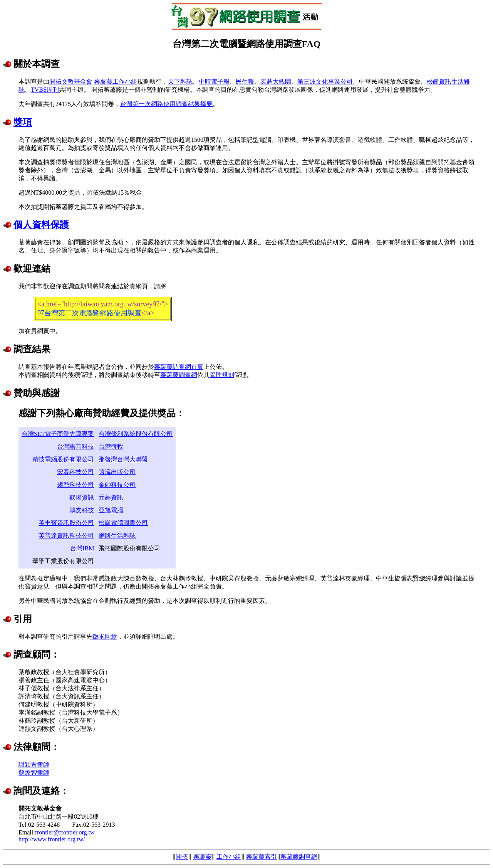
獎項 (23, 122)
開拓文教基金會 (71, 82)
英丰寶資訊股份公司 (66, 523)
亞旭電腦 (111, 510)
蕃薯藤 (202, 857)
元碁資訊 (111, 497)
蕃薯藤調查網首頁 (179, 367)
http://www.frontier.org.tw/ (52, 839)
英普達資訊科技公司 (66, 536)
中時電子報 (214, 82)
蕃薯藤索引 (262, 857)
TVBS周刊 (45, 90)
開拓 (182, 857)
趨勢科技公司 (75, 485)
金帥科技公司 (117, 485)
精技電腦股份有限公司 (63, 459)
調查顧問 (32, 654)
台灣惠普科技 (75, 447)
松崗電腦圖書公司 (123, 523)
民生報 (245, 82)
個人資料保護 (41, 225)
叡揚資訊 (82, 497)
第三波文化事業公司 (325, 82)
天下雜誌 (180, 82)
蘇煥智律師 (34, 773)
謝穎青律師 (34, 765)
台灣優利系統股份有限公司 (136, 434)
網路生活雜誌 (117, 536)
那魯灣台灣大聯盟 (123, 459)
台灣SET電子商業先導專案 (58, 434)
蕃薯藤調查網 (179, 375)
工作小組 (229, 857)
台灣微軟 (111, 447)
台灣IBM (82, 548)
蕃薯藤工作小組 (116, 82)
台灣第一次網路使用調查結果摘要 (166, 104)
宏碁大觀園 (276, 82)
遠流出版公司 (117, 472)
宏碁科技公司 (75, 472)
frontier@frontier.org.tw (65, 832)
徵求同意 (105, 637)
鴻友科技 (82, 510)
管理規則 (222, 375)
